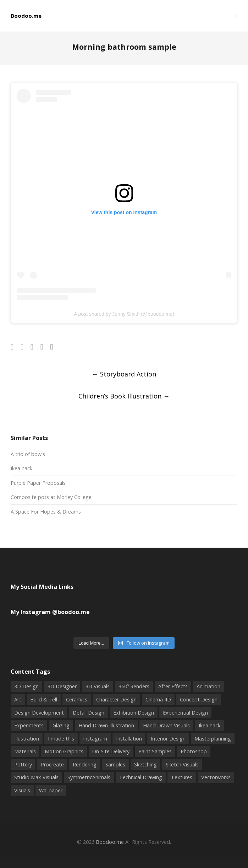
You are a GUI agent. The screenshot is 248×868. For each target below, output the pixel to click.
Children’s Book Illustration (124, 396)
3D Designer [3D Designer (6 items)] (62, 686)
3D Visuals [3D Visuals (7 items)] (98, 686)
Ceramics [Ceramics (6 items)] (77, 699)
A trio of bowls (28, 454)
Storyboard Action (124, 374)
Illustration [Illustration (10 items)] (27, 739)
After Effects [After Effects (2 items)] (173, 686)
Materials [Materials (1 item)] (25, 751)
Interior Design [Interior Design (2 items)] (168, 739)
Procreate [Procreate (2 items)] (52, 764)
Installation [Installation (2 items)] (129, 739)
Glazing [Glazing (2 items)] (61, 725)
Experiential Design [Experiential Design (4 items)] (185, 713)
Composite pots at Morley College (51, 497)
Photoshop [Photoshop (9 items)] (194, 751)
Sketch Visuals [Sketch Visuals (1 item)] (182, 764)
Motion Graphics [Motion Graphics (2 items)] (64, 751)
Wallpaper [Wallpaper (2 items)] (51, 790)
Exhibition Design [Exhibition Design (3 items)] (134, 713)
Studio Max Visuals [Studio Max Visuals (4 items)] (36, 777)
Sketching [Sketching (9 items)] (145, 764)
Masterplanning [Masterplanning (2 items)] (213, 739)
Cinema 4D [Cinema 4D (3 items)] (158, 699)
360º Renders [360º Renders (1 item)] (134, 686)
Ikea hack (21, 468)
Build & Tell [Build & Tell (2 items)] (44, 699)
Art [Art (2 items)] (18, 699)
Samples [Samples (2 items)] (115, 764)
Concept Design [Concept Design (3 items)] (199, 699)
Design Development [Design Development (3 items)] (39, 713)
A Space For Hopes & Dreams (46, 512)
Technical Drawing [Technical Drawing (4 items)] (141, 777)
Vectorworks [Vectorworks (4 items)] (216, 777)
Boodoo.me (26, 16)
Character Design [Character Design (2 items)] (116, 699)
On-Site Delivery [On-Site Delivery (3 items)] (111, 751)
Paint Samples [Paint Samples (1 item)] (155, 751)
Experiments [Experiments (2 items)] (29, 725)
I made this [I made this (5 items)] (61, 739)
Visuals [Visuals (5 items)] (22, 790)
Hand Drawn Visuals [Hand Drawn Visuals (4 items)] (166, 725)
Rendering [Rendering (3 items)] (85, 764)
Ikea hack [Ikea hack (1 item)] (210, 725)
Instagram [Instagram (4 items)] (95, 739)
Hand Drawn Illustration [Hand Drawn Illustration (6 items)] (106, 725)
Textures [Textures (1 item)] (182, 777)
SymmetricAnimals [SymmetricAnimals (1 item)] (89, 777)
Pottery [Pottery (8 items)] (23, 764)
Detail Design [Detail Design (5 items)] (89, 713)
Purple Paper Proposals (38, 483)
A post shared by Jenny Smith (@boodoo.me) (124, 314)
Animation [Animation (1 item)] (208, 686)
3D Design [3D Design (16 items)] (26, 686)
